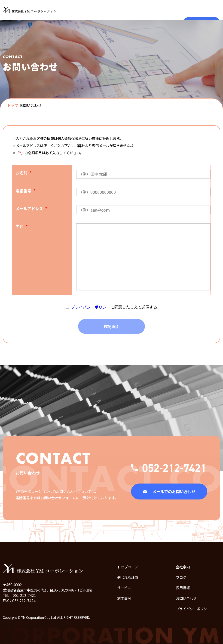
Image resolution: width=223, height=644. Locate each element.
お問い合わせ (186, 598)
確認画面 (112, 326)
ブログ (181, 577)
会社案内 (183, 567)
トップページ (128, 567)
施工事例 (124, 598)
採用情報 (183, 588)
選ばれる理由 (128, 577)
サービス (124, 588)
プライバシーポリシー (91, 307)
